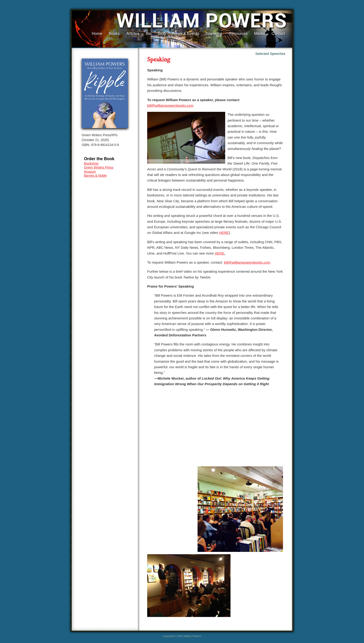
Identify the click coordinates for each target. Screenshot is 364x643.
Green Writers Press (99, 167)
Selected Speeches (270, 54)
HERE (224, 233)
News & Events (186, 34)
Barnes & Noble (95, 176)
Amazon (90, 172)
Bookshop (91, 163)
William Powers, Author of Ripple (200, 21)
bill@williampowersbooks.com (170, 105)
